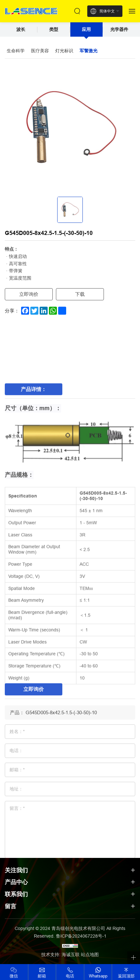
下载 (80, 294)
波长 (21, 29)
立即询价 (29, 294)
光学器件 (119, 29)
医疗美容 (40, 51)
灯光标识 (64, 51)
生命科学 (16, 51)
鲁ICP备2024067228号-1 (81, 936)
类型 (54, 29)
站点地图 (90, 954)
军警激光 (89, 51)
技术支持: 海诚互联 (60, 954)
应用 (86, 29)
